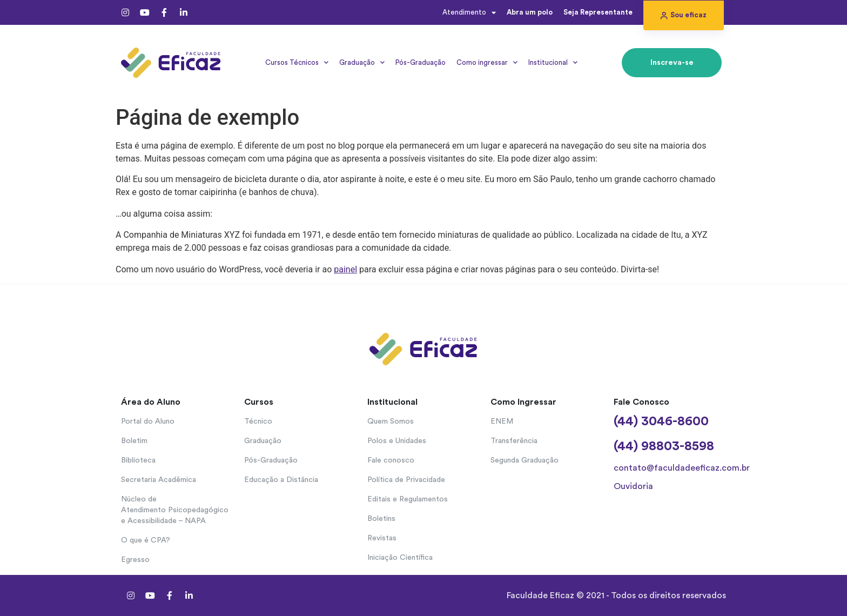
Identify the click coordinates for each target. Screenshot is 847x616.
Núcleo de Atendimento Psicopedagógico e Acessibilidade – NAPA (175, 510)
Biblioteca (138, 460)
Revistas (382, 538)
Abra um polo (530, 12)
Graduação (362, 62)
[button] (684, 15)
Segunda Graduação (525, 460)
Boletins (381, 519)
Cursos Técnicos (297, 62)
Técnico (258, 421)
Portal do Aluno (148, 421)
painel (345, 269)
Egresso (135, 560)
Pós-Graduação (421, 62)
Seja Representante (598, 12)
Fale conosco (391, 460)
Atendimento (469, 13)
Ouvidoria (633, 486)
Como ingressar (487, 62)
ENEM (502, 421)
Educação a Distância (281, 480)
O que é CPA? (146, 540)
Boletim (134, 441)
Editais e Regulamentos (408, 499)
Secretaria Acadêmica (159, 480)
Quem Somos (391, 421)
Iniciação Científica (400, 558)
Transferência (514, 441)
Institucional (553, 62)
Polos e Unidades (397, 441)
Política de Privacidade (406, 480)
